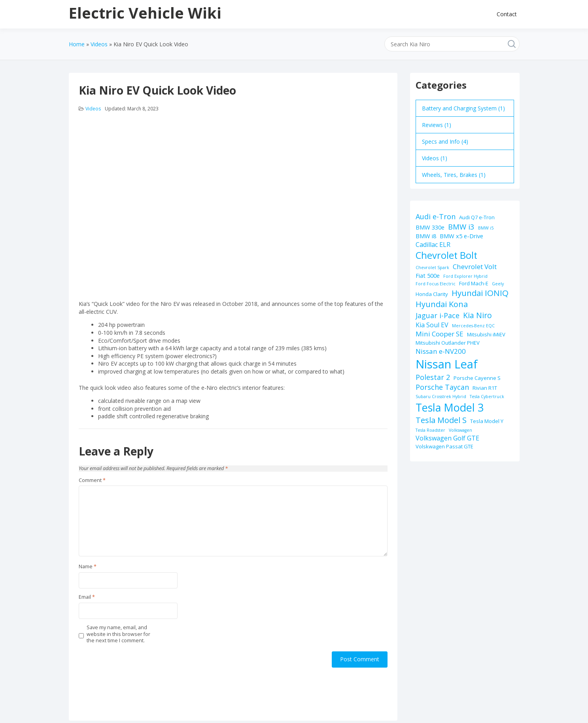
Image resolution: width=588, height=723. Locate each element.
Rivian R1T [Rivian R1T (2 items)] (485, 388)
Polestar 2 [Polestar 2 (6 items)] (433, 377)
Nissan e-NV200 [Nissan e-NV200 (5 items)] (441, 351)
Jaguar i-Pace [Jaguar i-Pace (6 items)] (438, 315)
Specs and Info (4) (445, 141)
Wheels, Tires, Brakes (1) (454, 175)
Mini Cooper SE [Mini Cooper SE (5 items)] (440, 334)
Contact (507, 14)
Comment (92, 480)
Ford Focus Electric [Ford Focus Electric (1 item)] (436, 284)
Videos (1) (435, 158)
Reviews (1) (437, 125)
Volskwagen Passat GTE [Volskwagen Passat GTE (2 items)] (444, 446)
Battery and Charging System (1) (463, 108)
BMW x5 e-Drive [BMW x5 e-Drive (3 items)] (461, 236)
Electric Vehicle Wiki (145, 13)
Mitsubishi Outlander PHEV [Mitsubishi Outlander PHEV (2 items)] (448, 343)
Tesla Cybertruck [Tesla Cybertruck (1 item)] (487, 397)
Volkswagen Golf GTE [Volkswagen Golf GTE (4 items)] (447, 438)
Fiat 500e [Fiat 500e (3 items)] (428, 275)
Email (87, 597)
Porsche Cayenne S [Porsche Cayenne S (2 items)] (477, 378)
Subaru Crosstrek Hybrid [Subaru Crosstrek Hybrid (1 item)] (441, 397)
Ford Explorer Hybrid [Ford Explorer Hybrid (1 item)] (465, 276)
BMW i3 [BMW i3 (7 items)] (461, 227)
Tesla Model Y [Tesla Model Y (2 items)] (487, 421)
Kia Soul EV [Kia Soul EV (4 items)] (432, 325)
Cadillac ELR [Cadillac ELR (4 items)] (433, 245)
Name (88, 567)
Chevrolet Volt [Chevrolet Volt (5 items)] (475, 267)
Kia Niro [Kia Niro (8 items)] (477, 315)
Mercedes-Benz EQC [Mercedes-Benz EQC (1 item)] (473, 326)
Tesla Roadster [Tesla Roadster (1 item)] (430, 430)
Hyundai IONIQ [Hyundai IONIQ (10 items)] (480, 293)
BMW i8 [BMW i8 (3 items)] (426, 236)
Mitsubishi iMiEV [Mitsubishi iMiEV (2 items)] (486, 334)
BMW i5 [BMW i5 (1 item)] (486, 228)
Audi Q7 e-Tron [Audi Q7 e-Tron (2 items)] (477, 217)
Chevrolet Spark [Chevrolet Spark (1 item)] (432, 268)
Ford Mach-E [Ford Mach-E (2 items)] (474, 283)
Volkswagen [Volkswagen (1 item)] (460, 430)
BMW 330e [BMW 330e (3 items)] (430, 227)
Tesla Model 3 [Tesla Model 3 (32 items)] (450, 407)
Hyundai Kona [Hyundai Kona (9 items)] (442, 304)
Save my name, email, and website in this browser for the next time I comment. (118, 634)
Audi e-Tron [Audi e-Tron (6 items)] (436, 216)
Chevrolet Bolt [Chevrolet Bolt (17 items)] (446, 255)
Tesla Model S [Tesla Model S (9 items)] (441, 420)
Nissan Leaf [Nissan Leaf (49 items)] (447, 364)
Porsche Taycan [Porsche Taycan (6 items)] (442, 387)
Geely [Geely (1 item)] (498, 284)
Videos (93, 109)
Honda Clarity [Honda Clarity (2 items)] (432, 294)
